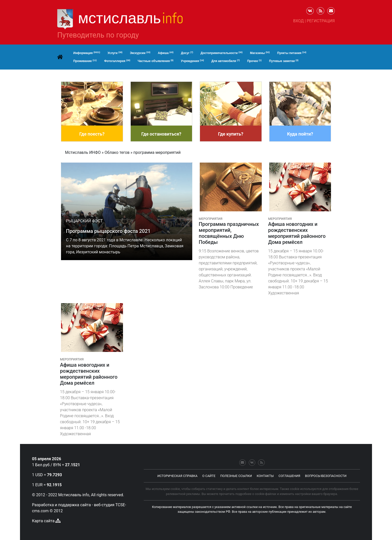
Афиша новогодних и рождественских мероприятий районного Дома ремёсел (297, 233)
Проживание (85, 61)
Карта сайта (43, 521)
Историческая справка (177, 476)
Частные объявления (156, 61)
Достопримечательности (221, 53)
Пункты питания (292, 53)
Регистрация (321, 21)
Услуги (115, 53)
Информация (87, 53)
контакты (265, 476)
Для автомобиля (226, 61)
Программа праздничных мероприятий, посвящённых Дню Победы (229, 233)
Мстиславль (131, 18)
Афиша (166, 53)
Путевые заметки (284, 61)
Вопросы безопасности (326, 476)
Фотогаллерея (117, 61)
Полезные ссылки (236, 476)
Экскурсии (140, 53)
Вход (299, 21)
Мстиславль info (74, 495)
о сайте (209, 476)
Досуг (187, 53)
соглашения (289, 476)
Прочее (254, 61)
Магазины (260, 53)
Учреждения (192, 61)
